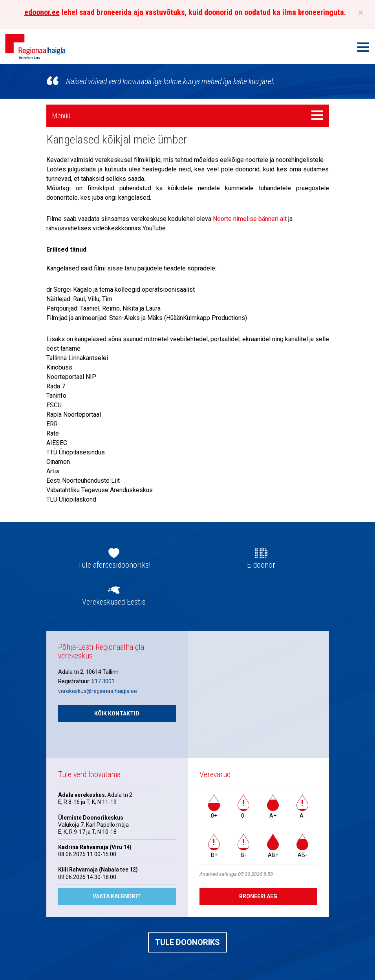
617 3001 (103, 681)
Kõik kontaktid (117, 713)
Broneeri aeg (258, 896)
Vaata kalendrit (117, 896)
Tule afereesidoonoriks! (114, 565)
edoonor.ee (42, 12)
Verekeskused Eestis (114, 602)
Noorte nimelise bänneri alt (250, 219)
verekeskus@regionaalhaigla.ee (98, 691)
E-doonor (261, 565)
